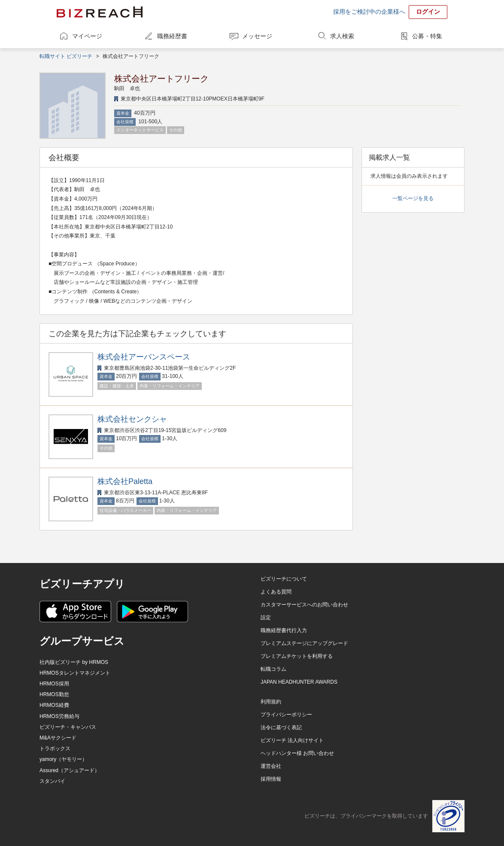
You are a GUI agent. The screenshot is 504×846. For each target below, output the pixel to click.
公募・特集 (427, 36)
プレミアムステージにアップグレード (304, 643)
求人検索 (342, 36)
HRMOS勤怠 (54, 694)
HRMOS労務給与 (59, 716)
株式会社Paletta (125, 481)
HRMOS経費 (54, 705)
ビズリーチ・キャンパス (68, 727)
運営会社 (271, 766)
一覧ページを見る (413, 198)
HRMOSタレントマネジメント (75, 673)
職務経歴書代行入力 (284, 630)
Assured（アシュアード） (70, 770)
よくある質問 (276, 592)
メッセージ (257, 36)
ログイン (428, 12)
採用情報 (271, 779)
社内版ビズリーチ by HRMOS (74, 662)
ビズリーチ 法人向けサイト (292, 740)
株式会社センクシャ (132, 419)
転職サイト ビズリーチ (66, 56)
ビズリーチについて (284, 579)
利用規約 (271, 702)
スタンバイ (52, 781)
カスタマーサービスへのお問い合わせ (304, 605)
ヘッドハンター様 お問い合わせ (297, 753)
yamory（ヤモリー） (63, 759)
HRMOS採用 (54, 684)
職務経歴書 (172, 36)
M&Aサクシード (58, 738)
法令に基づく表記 (281, 727)
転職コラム (273, 669)
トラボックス (55, 749)
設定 (266, 618)
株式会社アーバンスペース (144, 357)
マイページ (87, 36)
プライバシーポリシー (286, 715)
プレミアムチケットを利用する (297, 656)
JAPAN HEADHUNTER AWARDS (299, 682)
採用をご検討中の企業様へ (369, 12)
